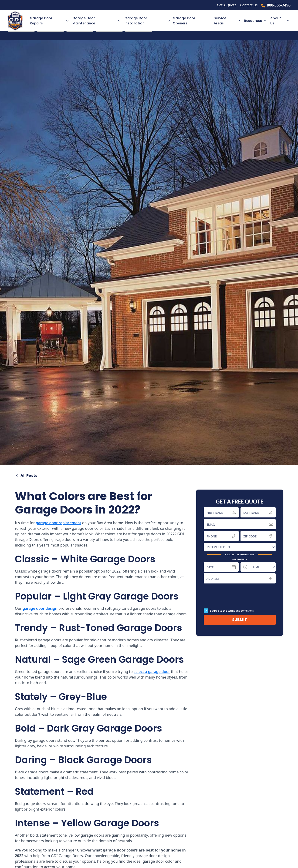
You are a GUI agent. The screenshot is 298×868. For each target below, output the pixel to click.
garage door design (40, 608)
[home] (17, 21)
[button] (48, 21)
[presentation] (239, 596)
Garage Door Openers (184, 21)
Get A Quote (227, 5)
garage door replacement (59, 523)
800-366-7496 (279, 5)
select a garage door (152, 672)
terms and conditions (241, 611)
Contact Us (249, 5)
